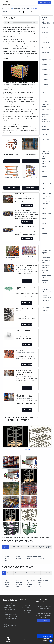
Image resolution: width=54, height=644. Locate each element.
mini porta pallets (46, 110)
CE (39, 572)
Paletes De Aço (27, 605)
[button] (24, 449)
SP (15, 572)
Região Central (6, 547)
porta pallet (45, 167)
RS (27, 572)
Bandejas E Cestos (27, 608)
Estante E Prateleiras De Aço (27, 603)
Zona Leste (34, 546)
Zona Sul (27, 546)
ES (12, 572)
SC (23, 572)
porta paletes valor (47, 247)
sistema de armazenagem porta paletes (46, 128)
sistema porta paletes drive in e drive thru (46, 135)
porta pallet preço (47, 180)
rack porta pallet (46, 257)
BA (35, 572)
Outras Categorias (47, 291)
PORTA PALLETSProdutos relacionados (48, 20)
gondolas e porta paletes (15, 12)
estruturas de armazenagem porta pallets (46, 86)
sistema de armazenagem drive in (46, 115)
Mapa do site (27, 615)
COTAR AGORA (12, 161)
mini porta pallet (46, 286)
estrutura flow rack (28, 12)
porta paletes (45, 148)
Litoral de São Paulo (48, 547)
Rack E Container (27, 610)
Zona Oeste (20, 546)
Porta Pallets (45, 311)
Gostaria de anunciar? (44, 3)
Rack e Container (46, 307)
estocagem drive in (47, 47)
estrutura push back (42, 12)
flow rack (44, 101)
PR (19, 572)
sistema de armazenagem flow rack (47, 121)
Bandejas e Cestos (47, 304)
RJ (4, 572)
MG (8, 572)
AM (46, 572)
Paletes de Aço (46, 301)
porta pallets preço (47, 193)
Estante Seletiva (10, 600)
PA (50, 572)
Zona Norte (13, 546)
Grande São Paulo (41, 547)
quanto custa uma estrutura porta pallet (47, 252)
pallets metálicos (46, 140)
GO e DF (42, 573)
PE (31, 572)
